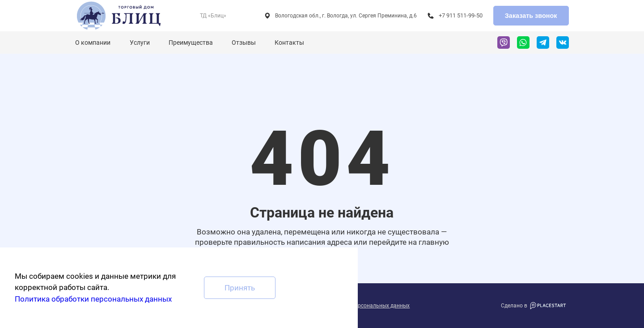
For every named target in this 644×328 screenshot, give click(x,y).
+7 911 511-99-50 (461, 15)
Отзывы (244, 43)
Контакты (289, 43)
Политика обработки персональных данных (93, 299)
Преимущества (191, 43)
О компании (93, 43)
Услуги (140, 43)
